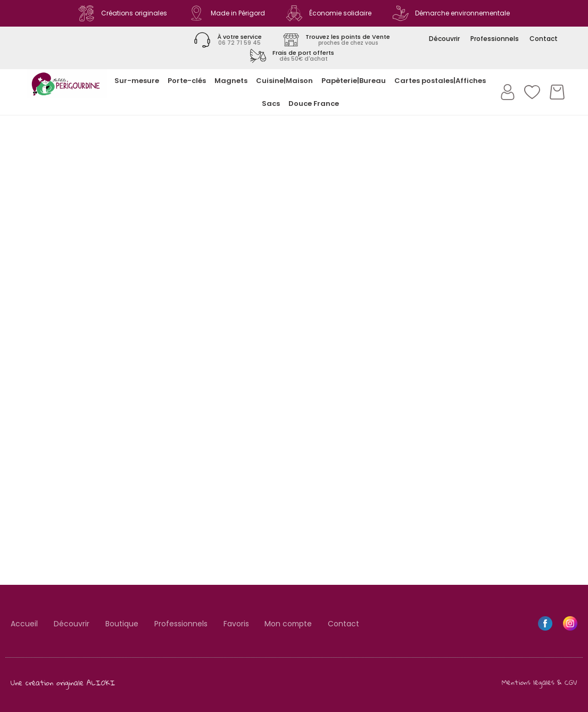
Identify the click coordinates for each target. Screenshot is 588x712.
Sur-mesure (137, 81)
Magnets (231, 81)
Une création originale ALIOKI (63, 682)
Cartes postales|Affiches (440, 81)
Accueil (24, 624)
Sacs (271, 104)
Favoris (238, 624)
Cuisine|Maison (284, 81)
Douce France (314, 104)
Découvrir (72, 624)
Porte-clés (187, 81)
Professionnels (183, 624)
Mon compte (292, 624)
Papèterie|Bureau (354, 81)
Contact (348, 624)
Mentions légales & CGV (540, 683)
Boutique (123, 624)
